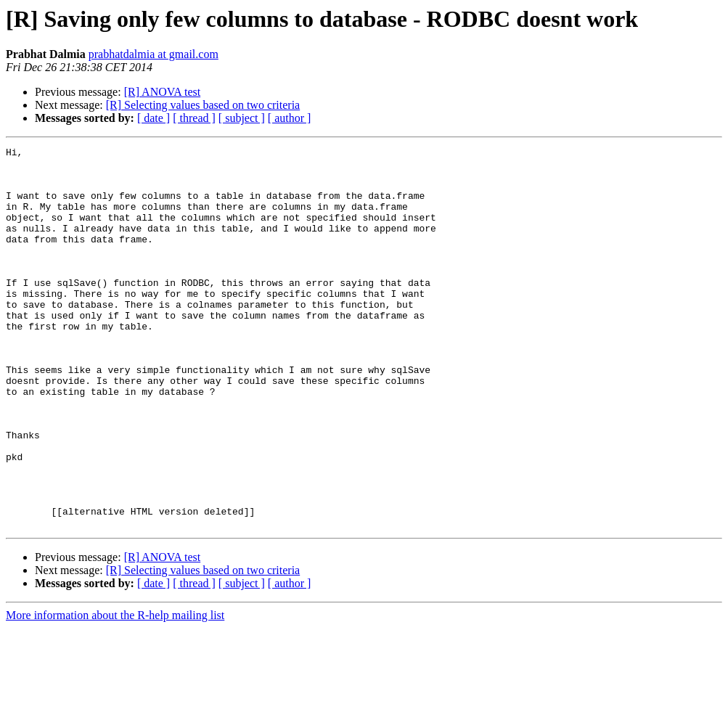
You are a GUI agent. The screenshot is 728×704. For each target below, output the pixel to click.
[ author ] (290, 118)
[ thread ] (194, 118)
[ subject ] (242, 118)
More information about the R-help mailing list (115, 691)
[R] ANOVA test (163, 92)
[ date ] (154, 118)
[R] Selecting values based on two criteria (203, 105)
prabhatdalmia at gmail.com (154, 54)
